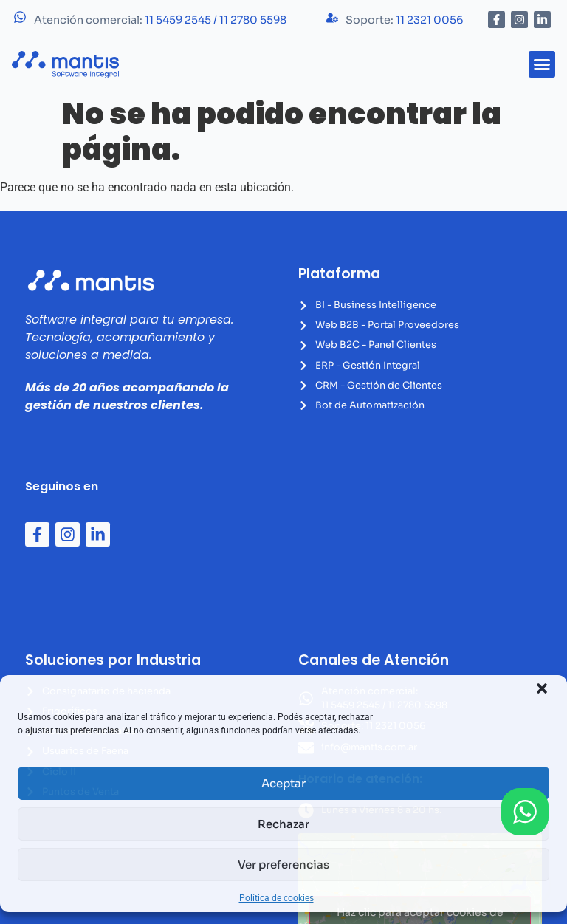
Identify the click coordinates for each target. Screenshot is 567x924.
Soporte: (404, 20)
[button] (542, 688)
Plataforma (339, 274)
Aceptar (283, 783)
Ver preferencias (283, 865)
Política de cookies (276, 898)
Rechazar (283, 824)
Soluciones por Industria (113, 660)
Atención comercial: (160, 20)
